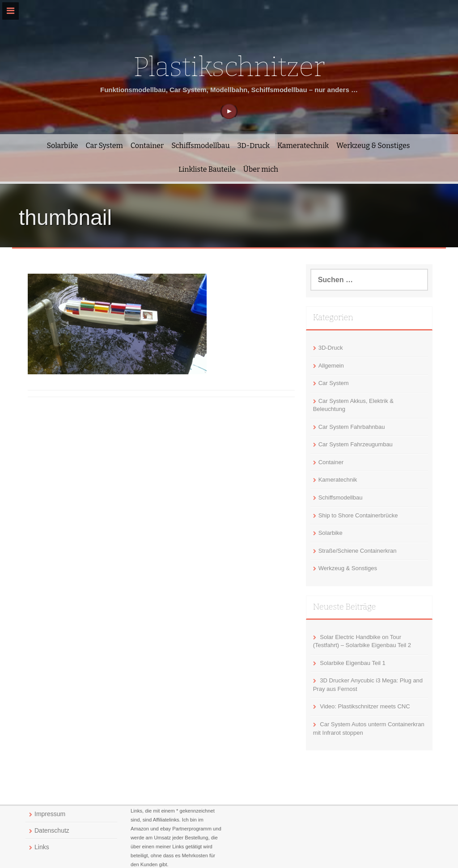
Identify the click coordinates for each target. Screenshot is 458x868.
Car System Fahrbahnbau (352, 427)
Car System (104, 146)
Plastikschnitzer (229, 67)
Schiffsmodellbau (200, 146)
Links (42, 847)
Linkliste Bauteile (207, 169)
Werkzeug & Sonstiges (373, 146)
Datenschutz (52, 830)
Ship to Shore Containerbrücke (358, 515)
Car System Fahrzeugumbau (356, 444)
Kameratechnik (303, 146)
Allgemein (331, 366)
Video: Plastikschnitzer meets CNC (365, 706)
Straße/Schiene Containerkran (358, 551)
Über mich (261, 169)
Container (147, 146)
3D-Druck (254, 146)
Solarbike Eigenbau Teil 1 (352, 663)
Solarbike (63, 146)
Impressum (50, 814)
